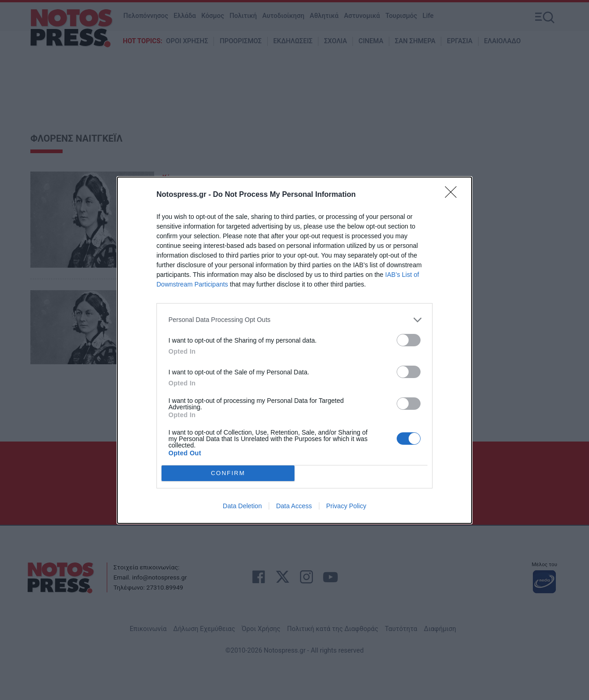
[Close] (454, 195)
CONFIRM (228, 473)
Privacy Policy (346, 506)
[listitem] (294, 320)
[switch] (409, 340)
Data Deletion (242, 506)
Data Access (294, 506)
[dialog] (294, 350)
